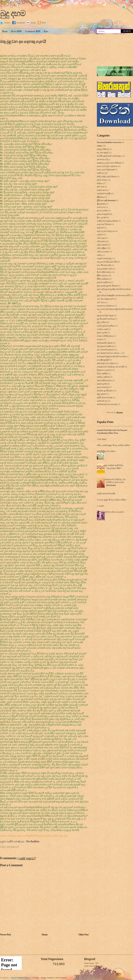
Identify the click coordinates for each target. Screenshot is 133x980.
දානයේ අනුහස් (103, 214)
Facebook (18, 23)
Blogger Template (47, 978)
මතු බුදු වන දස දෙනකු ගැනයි (23, 42)
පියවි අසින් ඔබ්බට (104, 272)
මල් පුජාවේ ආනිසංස (105, 346)
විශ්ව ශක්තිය (102, 373)
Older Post (83, 935)
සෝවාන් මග (102, 401)
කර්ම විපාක (102, 180)
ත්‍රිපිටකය (100, 197)
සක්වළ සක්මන (103, 377)
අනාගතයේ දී (13, 847)
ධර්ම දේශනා (102, 245)
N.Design (35, 978)
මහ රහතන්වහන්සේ (105, 350)
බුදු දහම (13, 13)
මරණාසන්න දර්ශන (105, 343)
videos (99, 146)
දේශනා (100, 235)
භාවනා (100, 339)
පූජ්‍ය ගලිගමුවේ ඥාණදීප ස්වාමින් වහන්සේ (114, 289)
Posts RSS (16, 31)
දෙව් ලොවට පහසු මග (106, 231)
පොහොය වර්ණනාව (105, 306)
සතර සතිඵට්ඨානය (104, 380)
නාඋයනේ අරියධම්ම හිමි (107, 262)
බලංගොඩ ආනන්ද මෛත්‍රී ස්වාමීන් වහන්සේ (115, 309)
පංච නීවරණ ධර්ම (104, 265)
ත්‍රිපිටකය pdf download (106, 200)
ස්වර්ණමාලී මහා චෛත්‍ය (107, 404)
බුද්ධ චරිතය (102, 322)
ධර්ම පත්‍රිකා (102, 248)
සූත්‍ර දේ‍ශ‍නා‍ (102, 394)
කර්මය (100, 183)
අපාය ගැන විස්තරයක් (106, 170)
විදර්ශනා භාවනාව (104, 370)
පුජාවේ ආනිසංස (103, 282)
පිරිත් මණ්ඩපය (103, 279)
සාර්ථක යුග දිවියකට (105, 391)
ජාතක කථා (102, 190)
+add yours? (26, 858)
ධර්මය (99, 255)
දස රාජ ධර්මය (110, 451)
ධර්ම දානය (101, 241)
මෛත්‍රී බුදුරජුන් (103, 360)
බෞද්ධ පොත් (102, 329)
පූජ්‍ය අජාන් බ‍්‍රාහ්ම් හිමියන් (107, 286)
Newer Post (5, 935)
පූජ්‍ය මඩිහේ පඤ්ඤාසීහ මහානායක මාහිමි (113, 295)
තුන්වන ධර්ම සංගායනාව (114, 512)
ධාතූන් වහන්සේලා (105, 258)
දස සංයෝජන (102, 211)
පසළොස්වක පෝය (105, 269)
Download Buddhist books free (109, 142)
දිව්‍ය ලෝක (101, 217)
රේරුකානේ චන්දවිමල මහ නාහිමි (111, 367)
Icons (13, 978)
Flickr (31, 23)
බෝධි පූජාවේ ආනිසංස (106, 326)
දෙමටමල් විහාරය (104, 224)
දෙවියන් (100, 228)
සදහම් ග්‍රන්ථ (102, 384)
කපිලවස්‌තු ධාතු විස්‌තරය (107, 177)
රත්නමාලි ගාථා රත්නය (106, 363)
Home (5, 31)
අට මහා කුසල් (103, 153)
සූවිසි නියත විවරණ (105, 397)
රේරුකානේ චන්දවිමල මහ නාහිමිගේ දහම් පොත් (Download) (115, 482)
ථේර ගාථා (101, 207)
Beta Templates (62, 978)
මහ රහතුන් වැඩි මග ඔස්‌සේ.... (109, 353)
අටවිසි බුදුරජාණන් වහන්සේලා (109, 156)
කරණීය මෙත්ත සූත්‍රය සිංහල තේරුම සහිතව (112, 445)
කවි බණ (100, 187)
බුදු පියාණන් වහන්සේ (106, 319)
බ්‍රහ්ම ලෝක (102, 333)
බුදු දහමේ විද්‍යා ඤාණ (105, 315)
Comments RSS (33, 31)
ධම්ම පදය (101, 238)
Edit (46, 31)
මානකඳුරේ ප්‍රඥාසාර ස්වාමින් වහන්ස (111, 356)
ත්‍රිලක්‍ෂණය (101, 204)
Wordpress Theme (23, 978)
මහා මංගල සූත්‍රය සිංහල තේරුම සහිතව (111, 500)
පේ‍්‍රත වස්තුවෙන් (105, 299)
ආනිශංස (100, 173)
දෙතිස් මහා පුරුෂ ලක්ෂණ (107, 221)
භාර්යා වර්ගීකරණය (105, 336)
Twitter (5, 23)
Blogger (120, 412)
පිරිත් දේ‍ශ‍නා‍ (102, 275)
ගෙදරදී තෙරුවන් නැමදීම (105, 493)
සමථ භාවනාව (103, 387)
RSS (42, 23)
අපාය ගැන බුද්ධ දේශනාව (107, 166)
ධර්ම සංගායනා (103, 252)
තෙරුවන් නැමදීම (104, 193)
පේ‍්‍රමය (101, 302)
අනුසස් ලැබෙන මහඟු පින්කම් (109, 163)
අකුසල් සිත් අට (103, 149)
